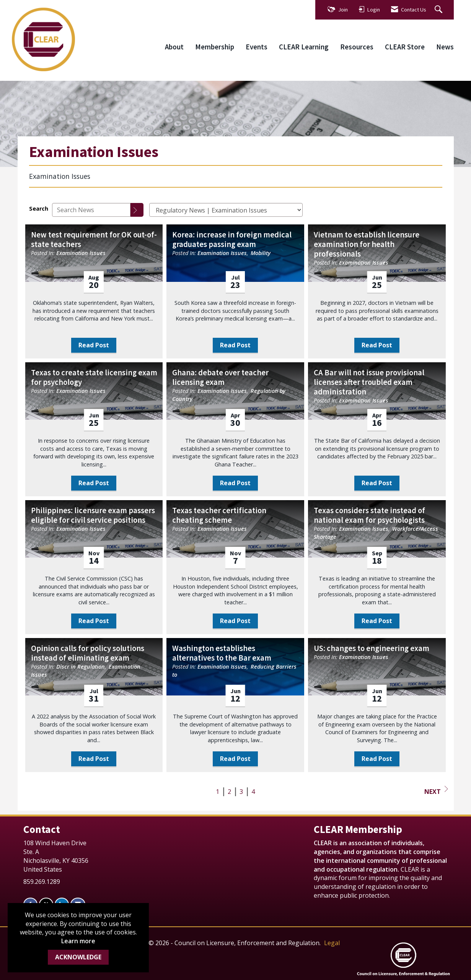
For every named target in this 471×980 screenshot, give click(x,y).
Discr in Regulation (81, 667)
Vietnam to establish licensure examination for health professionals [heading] (367, 245)
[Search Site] (439, 10)
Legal (332, 943)
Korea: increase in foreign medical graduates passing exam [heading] (232, 240)
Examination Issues (81, 253)
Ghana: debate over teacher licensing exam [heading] (220, 378)
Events (257, 47)
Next (436, 791)
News (445, 47)
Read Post (94, 345)
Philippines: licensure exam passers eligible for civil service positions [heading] (93, 515)
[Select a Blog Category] (226, 210)
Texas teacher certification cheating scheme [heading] (219, 515)
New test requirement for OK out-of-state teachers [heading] (94, 240)
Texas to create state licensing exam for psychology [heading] (94, 378)
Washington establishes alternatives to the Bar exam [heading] (222, 653)
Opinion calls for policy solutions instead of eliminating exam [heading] (88, 653)
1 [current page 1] (218, 792)
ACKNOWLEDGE (78, 957)
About (174, 47)
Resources (357, 47)
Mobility (261, 253)
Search (39, 209)
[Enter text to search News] (91, 210)
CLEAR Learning (304, 47)
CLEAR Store (405, 47)
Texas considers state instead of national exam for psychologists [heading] (369, 515)
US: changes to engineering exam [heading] (372, 649)
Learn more (78, 941)
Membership (215, 47)
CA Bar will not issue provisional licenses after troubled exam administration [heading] (369, 382)
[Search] (137, 210)
